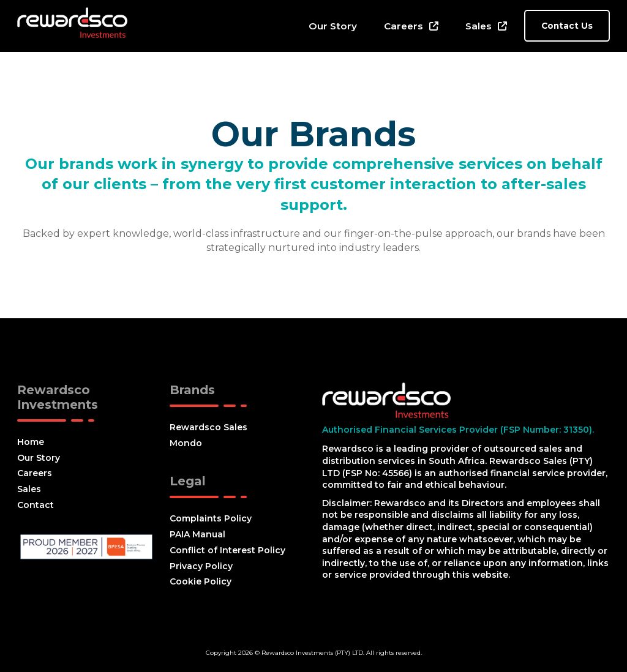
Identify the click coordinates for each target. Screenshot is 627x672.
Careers (404, 26)
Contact (36, 505)
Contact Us (567, 26)
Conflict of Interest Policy (227, 550)
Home (31, 442)
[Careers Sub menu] (434, 26)
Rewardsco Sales (208, 427)
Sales (479, 26)
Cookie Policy (201, 581)
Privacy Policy (201, 566)
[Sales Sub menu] (502, 26)
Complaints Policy (211, 518)
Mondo (186, 443)
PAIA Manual (197, 534)
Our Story (333, 26)
